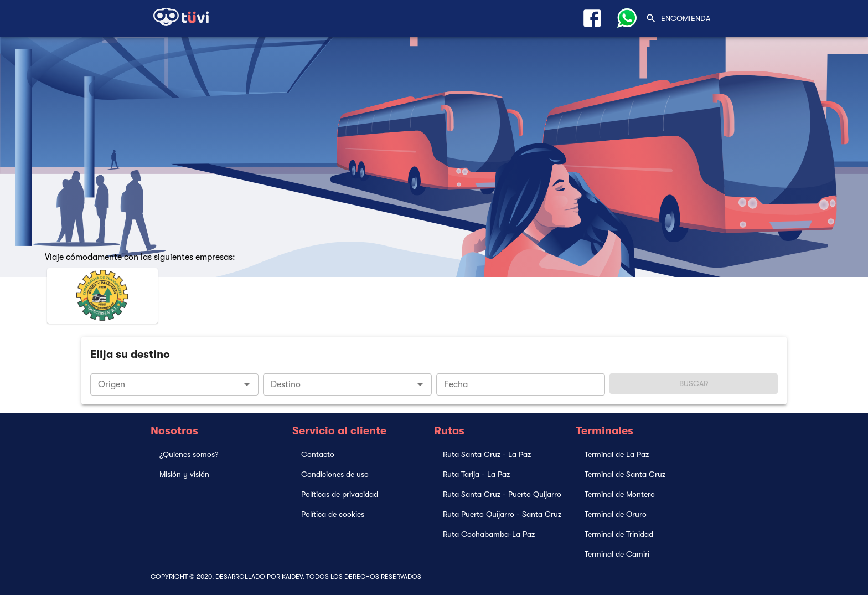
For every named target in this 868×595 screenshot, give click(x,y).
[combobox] (175, 384)
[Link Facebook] (592, 18)
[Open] (247, 384)
